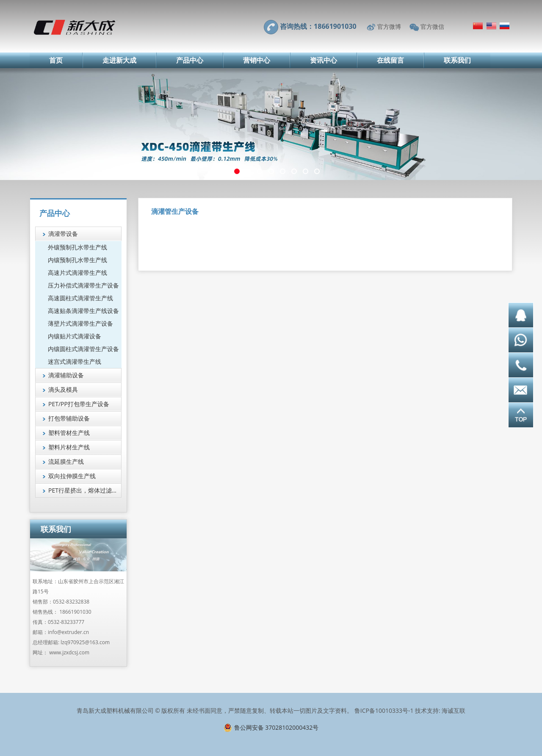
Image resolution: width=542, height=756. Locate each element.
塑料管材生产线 (69, 433)
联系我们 (457, 60)
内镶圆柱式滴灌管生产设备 (83, 349)
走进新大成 (119, 60)
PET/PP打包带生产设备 (79, 404)
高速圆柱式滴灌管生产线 (80, 298)
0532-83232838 (71, 602)
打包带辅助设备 (69, 418)
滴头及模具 (63, 389)
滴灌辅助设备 (66, 375)
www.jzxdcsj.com (69, 652)
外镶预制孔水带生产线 (77, 247)
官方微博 (389, 26)
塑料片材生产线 (69, 447)
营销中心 (257, 60)
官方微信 (432, 26)
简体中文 (478, 26)
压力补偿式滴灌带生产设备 (83, 285)
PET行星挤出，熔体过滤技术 (85, 490)
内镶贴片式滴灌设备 (75, 336)
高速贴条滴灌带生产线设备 (83, 311)
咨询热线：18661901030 (318, 26)
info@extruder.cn (68, 632)
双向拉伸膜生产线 (72, 476)
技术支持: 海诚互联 (440, 710)
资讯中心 (324, 60)
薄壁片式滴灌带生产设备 (80, 323)
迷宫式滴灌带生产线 (75, 361)
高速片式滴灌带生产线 (77, 273)
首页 (56, 60)
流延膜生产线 (66, 461)
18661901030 (75, 612)
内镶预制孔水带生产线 (77, 260)
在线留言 (390, 60)
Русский (505, 26)
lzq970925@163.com (85, 642)
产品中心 (190, 60)
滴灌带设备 (63, 234)
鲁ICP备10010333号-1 (384, 710)
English (491, 26)
